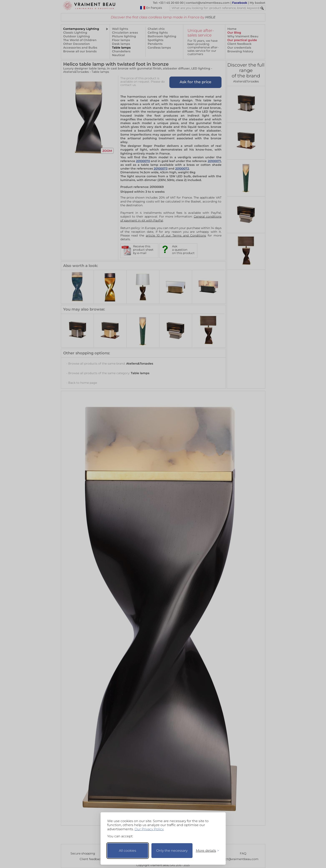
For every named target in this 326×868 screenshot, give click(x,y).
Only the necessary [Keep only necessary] (172, 851)
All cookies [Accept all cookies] (128, 851)
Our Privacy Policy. (149, 829)
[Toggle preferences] (206, 851)
